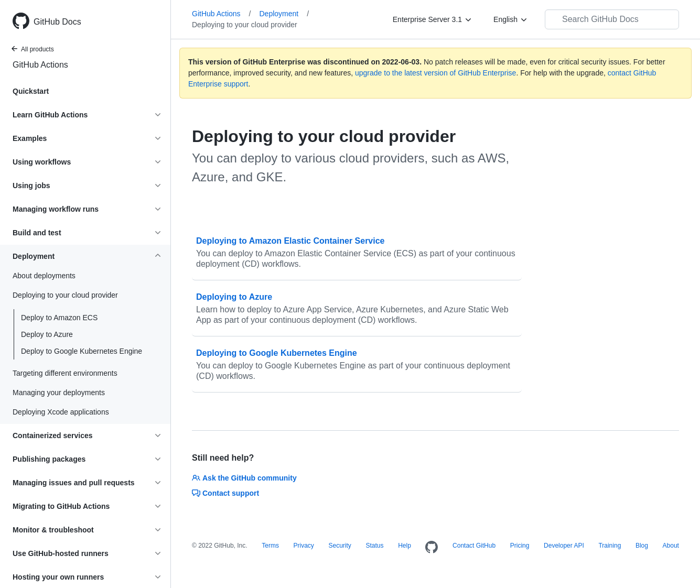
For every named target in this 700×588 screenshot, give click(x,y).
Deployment (284, 14)
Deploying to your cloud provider (245, 25)
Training (610, 546)
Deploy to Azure (47, 334)
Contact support (225, 493)
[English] (511, 19)
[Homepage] (432, 548)
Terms (270, 546)
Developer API (564, 546)
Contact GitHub (474, 546)
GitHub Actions (40, 65)
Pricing (520, 546)
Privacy (304, 546)
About (671, 546)
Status (374, 546)
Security (340, 546)
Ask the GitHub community (244, 478)
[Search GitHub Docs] (612, 19)
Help (405, 546)
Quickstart (31, 91)
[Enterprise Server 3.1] (433, 19)
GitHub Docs (57, 22)
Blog (642, 546)
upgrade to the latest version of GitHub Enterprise (435, 73)
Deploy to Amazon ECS (59, 318)
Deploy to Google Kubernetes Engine (82, 351)
